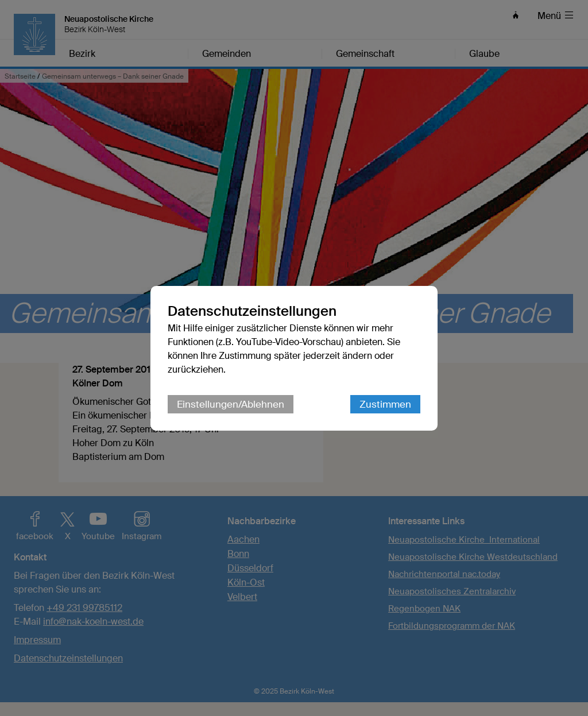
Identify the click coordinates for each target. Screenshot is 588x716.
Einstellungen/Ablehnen (231, 404)
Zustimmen (385, 404)
